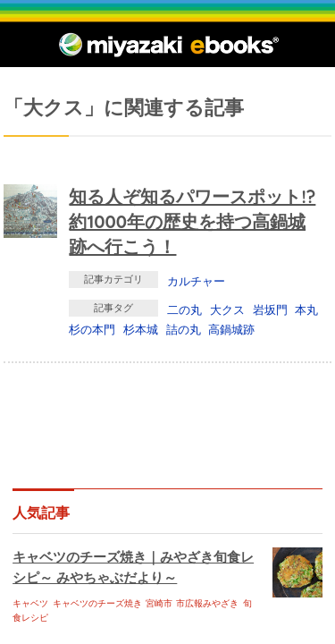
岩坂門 (270, 309)
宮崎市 (159, 603)
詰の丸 (184, 329)
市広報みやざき (207, 603)
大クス (227, 309)
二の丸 (184, 309)
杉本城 (141, 329)
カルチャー (196, 281)
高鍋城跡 (231, 329)
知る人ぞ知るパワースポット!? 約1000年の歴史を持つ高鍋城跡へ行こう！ (192, 221)
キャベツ (30, 603)
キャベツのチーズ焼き (97, 603)
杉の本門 (92, 329)
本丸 (306, 309)
